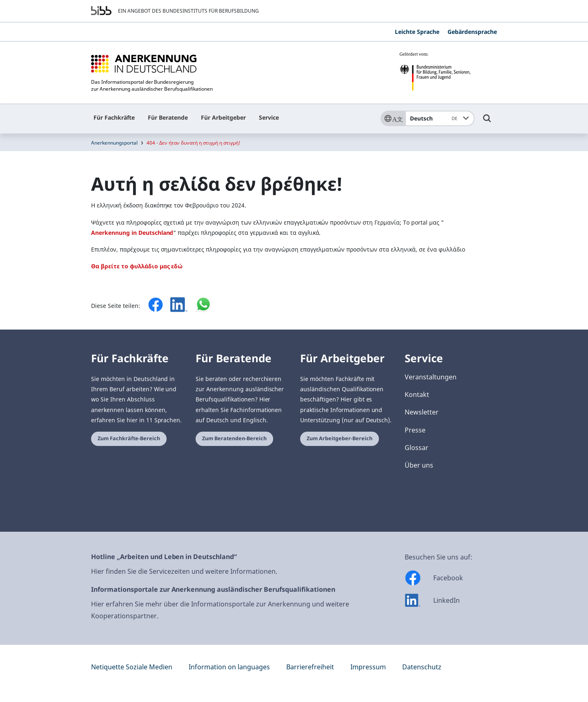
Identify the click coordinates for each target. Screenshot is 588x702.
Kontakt (417, 394)
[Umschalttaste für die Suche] (487, 122)
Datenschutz (422, 667)
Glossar (416, 448)
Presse (415, 430)
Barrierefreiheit (310, 667)
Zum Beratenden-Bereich (234, 438)
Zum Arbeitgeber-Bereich (340, 438)
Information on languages (229, 667)
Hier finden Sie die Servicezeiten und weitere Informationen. (184, 571)
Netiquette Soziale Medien (132, 667)
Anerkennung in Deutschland (132, 233)
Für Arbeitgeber (223, 117)
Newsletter (422, 412)
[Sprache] (393, 118)
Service (269, 117)
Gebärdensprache (472, 32)
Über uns (419, 465)
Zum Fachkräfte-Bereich (129, 438)
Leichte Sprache (417, 32)
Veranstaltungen (431, 377)
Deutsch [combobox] (435, 118)
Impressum (368, 667)
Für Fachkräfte (114, 117)
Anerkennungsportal (114, 143)
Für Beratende (168, 117)
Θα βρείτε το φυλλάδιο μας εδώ (137, 266)
